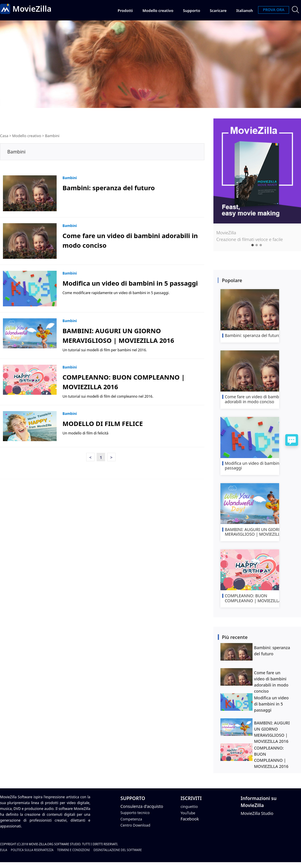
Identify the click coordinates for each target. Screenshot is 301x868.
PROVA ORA (274, 10)
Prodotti (125, 11)
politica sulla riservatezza (32, 856)
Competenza (132, 825)
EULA (4, 856)
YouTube (189, 819)
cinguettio (190, 813)
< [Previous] (90, 457)
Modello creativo (158, 11)
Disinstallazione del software (118, 856)
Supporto (192, 11)
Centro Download (137, 831)
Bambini (50, 136)
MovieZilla (36, 9)
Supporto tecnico (137, 819)
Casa (4, 136)
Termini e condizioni (74, 856)
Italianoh (245, 11)
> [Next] (111, 457)
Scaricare (218, 11)
